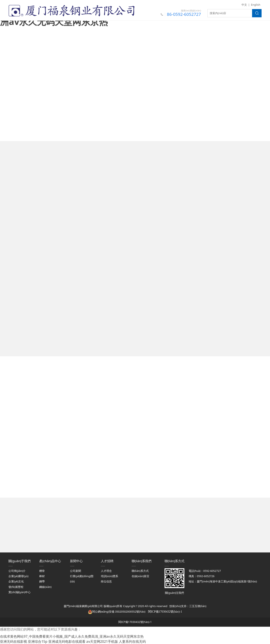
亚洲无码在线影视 (13, 641)
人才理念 (106, 571)
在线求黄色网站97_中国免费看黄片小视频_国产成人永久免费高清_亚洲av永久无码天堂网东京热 (72, 636)
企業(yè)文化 (16, 581)
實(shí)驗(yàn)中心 (20, 592)
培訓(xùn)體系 (109, 576)
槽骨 (42, 571)
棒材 (42, 576)
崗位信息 (106, 581)
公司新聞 (76, 571)
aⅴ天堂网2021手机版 (102, 641)
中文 (244, 5)
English (256, 5)
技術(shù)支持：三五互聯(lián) (188, 606)
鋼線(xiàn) (45, 587)
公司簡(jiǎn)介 (17, 571)
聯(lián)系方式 (140, 571)
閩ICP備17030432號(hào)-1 (135, 622)
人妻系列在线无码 (132, 641)
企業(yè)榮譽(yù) (18, 576)
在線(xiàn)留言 (140, 576)
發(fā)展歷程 (16, 587)
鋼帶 (42, 581)
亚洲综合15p (38, 641)
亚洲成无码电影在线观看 (67, 641)
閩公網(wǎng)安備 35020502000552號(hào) (117, 612)
